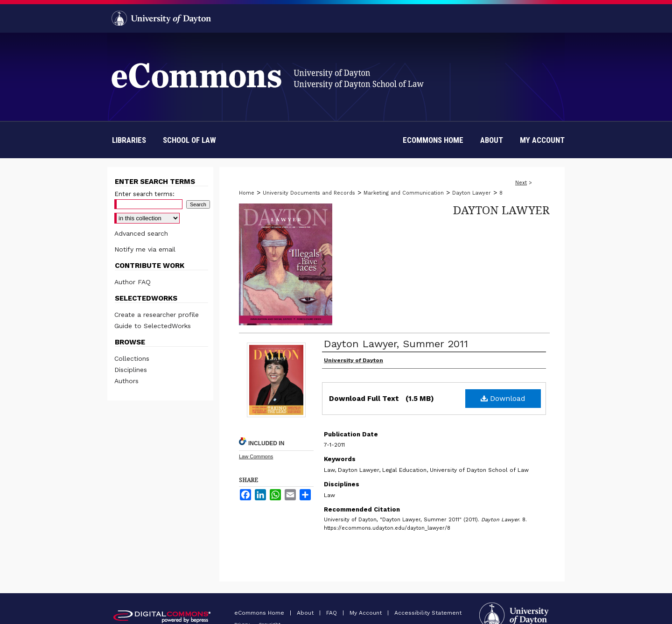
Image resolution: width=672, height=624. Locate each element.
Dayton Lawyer (472, 193)
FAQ (332, 613)
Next (521, 183)
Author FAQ (133, 282)
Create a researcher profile (157, 315)
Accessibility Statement (428, 613)
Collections (132, 358)
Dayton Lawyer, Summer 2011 (396, 344)
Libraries (129, 140)
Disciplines (131, 370)
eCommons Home (260, 613)
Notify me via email (145, 249)
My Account (367, 613)
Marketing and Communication (404, 193)
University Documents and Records (309, 193)
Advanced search (141, 233)
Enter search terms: (144, 194)
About (306, 613)
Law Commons (256, 456)
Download (503, 398)
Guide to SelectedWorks (153, 326)
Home (247, 193)
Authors (126, 381)
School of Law (189, 140)
